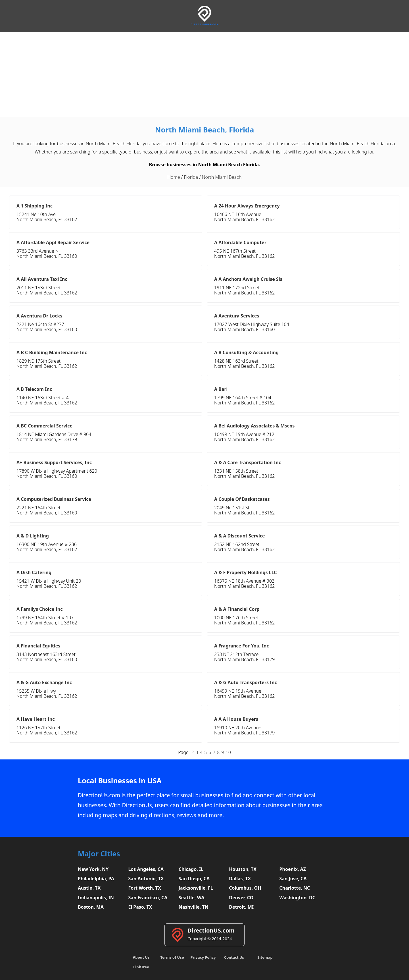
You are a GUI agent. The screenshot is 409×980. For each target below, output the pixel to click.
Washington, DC (298, 898)
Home (174, 177)
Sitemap (265, 957)
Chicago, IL (191, 869)
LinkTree (141, 967)
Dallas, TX (240, 879)
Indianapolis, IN (96, 898)
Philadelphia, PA (96, 879)
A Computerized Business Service (54, 499)
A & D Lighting (33, 536)
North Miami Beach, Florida (205, 130)
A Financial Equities (38, 646)
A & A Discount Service (240, 536)
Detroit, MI (241, 907)
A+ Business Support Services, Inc (54, 462)
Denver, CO (241, 898)
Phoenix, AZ (293, 869)
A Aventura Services (237, 316)
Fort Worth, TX (144, 888)
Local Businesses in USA (120, 781)
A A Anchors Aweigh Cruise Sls (248, 279)
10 (228, 752)
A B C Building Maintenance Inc (52, 352)
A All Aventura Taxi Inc (42, 279)
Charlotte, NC (295, 888)
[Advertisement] (204, 75)
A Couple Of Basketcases (242, 499)
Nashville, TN (194, 907)
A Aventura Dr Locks (39, 316)
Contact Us (234, 957)
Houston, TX (243, 869)
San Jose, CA (293, 879)
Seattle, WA (192, 898)
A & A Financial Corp (237, 609)
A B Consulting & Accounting (246, 352)
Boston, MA (91, 907)
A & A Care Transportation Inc (248, 462)
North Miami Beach (222, 177)
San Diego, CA (194, 879)
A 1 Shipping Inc (35, 206)
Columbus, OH (245, 888)
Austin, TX (89, 888)
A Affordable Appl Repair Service (53, 242)
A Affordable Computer (240, 242)
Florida (191, 177)
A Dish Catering (34, 572)
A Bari (221, 389)
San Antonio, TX (146, 879)
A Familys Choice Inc (39, 609)
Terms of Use (172, 957)
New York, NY (93, 869)
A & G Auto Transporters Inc (246, 682)
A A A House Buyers (236, 719)
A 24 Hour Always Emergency (247, 206)
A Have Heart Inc (36, 719)
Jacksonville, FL (196, 888)
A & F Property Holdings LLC (246, 572)
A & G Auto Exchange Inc (44, 682)
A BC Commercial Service (44, 426)
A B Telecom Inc (34, 389)
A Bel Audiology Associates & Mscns (254, 426)
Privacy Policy (203, 957)
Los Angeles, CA (146, 869)
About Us (141, 957)
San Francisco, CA (148, 898)
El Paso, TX (140, 907)
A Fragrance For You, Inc (242, 646)
